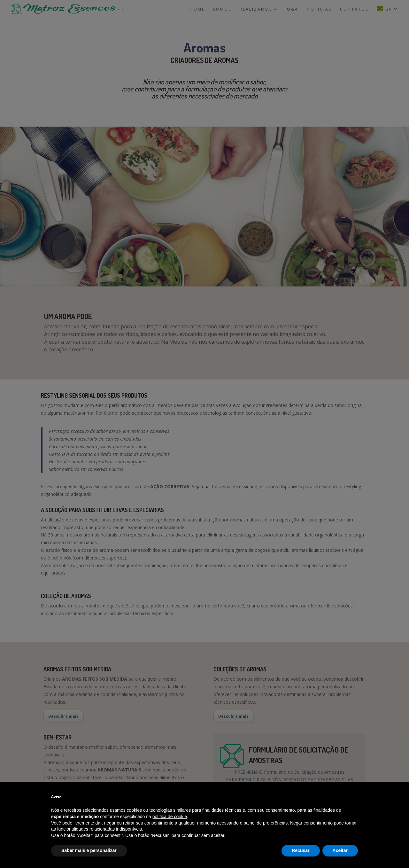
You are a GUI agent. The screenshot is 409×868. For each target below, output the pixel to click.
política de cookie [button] (170, 817)
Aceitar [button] (340, 850)
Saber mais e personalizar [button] (89, 850)
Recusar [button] (301, 850)
